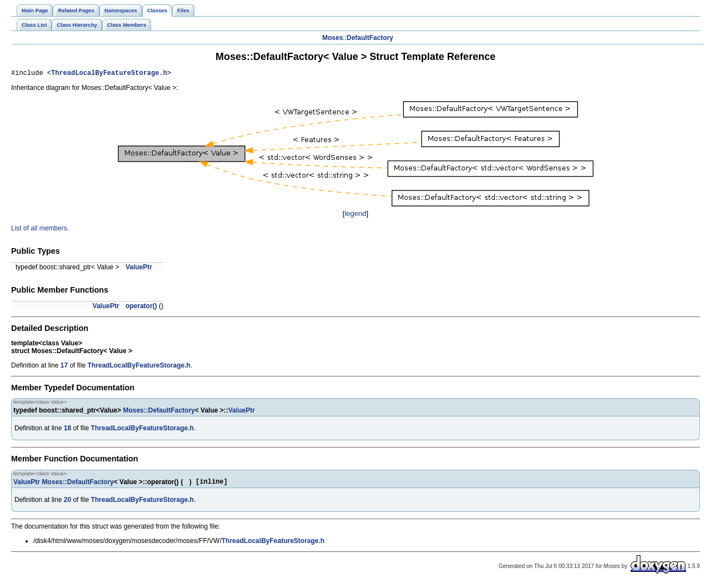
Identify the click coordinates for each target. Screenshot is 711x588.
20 (67, 503)
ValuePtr (139, 269)
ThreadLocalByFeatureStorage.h (109, 74)
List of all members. (40, 230)
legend (355, 215)
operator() (141, 308)
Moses (332, 38)
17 (64, 367)
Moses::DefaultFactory (159, 412)
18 (67, 430)
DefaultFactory (370, 38)
